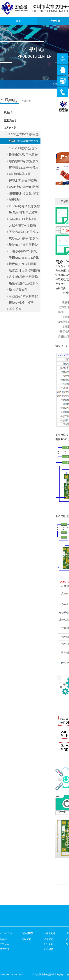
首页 (18, 21)
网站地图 (36, 974)
